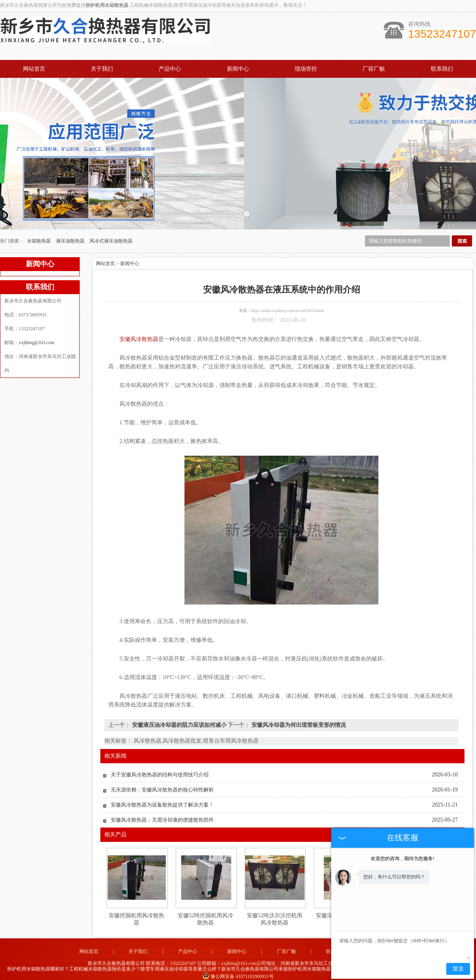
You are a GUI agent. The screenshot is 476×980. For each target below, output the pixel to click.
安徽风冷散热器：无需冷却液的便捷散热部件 (162, 810)
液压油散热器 (71, 231)
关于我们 (102, 69)
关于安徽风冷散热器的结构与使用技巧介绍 (160, 765)
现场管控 (306, 69)
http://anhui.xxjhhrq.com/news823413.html (287, 301)
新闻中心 (238, 69)
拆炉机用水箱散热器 (107, 5)
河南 (216, 972)
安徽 (259, 972)
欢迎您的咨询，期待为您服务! (403, 859)
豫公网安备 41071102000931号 (238, 967)
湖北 (248, 972)
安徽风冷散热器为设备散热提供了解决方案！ (162, 795)
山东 (238, 972)
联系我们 (442, 69)
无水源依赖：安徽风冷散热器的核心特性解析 (162, 780)
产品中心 (170, 69)
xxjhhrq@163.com (36, 333)
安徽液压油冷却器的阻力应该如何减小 (179, 715)
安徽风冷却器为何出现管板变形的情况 (298, 715)
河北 (227, 972)
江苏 (270, 972)
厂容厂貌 (374, 69)
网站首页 (34, 69)
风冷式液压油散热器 (111, 231)
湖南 (291, 972)
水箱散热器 (39, 231)
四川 (280, 972)
